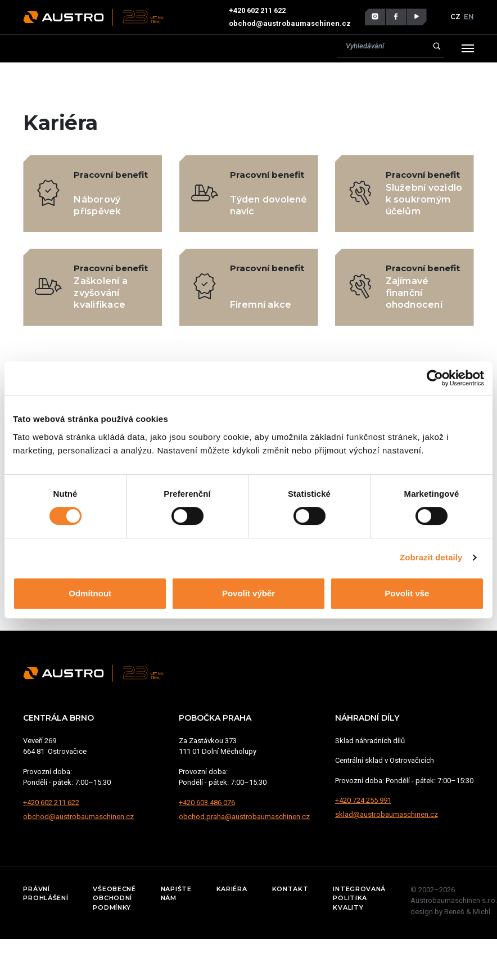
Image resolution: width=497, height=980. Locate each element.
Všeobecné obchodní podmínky (114, 898)
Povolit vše (407, 593)
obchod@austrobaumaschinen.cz (290, 23)
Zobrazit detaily (431, 557)
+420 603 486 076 (207, 803)
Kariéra (232, 889)
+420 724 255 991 (363, 800)
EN (469, 17)
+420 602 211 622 (258, 10)
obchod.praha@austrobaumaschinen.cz (244, 817)
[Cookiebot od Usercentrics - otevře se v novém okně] (435, 378)
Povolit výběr (248, 593)
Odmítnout (90, 593)
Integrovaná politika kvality (359, 898)
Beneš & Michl (467, 912)
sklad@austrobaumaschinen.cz (387, 814)
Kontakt (290, 889)
